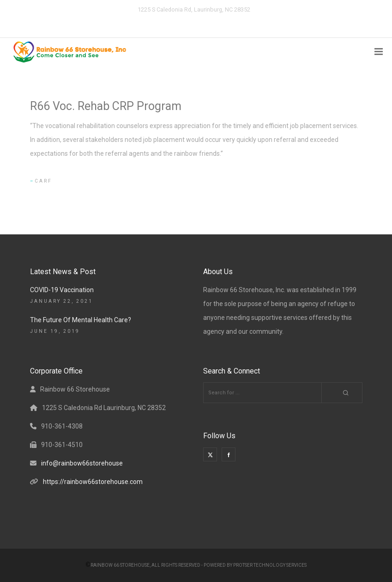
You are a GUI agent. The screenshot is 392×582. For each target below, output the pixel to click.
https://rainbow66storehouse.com (93, 482)
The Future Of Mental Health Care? (81, 320)
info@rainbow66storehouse (82, 463)
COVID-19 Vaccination (62, 290)
